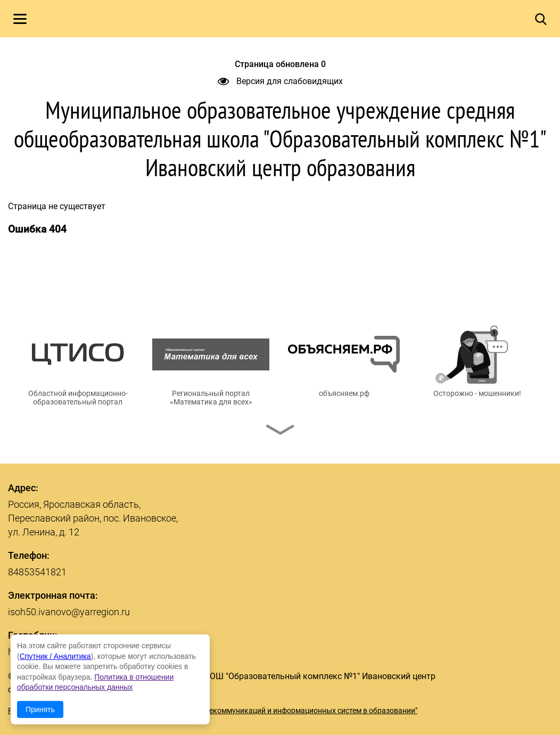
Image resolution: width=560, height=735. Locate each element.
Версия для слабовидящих (280, 81)
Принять (40, 709)
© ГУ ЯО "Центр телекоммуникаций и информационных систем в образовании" (280, 711)
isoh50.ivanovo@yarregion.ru (69, 612)
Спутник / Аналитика (55, 656)
